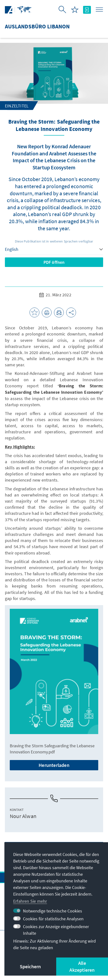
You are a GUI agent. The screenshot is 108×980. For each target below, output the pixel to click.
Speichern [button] (30, 966)
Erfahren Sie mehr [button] (30, 901)
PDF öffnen (54, 262)
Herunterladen (54, 765)
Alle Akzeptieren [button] (82, 966)
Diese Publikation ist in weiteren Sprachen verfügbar (54, 241)
